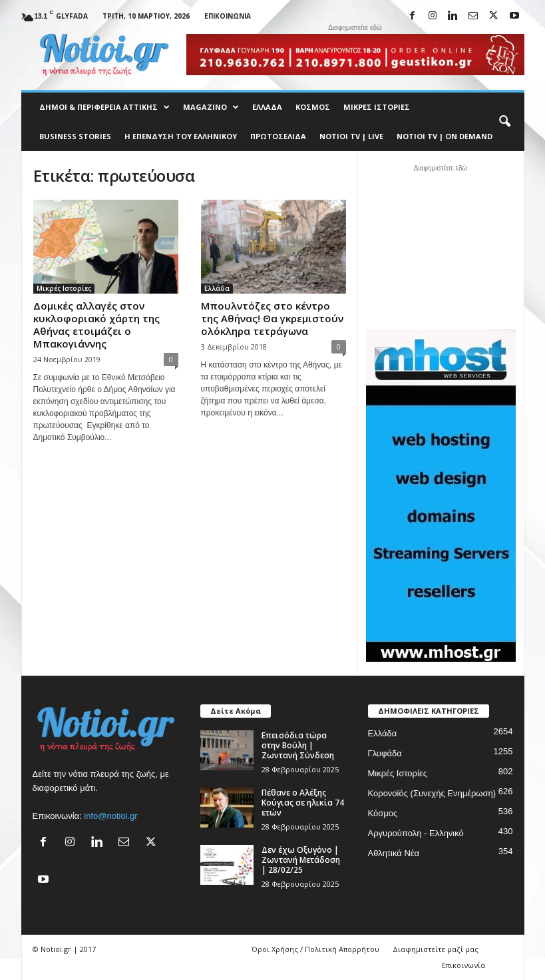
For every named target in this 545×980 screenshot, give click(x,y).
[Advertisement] (441, 245)
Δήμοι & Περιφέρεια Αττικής (104, 107)
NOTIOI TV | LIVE (351, 136)
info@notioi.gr (110, 816)
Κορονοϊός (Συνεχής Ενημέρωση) (432, 793)
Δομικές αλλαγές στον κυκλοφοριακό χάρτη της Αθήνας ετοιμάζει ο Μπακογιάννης (96, 325)
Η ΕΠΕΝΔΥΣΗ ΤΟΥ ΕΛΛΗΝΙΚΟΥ (181, 136)
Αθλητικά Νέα (394, 853)
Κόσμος (313, 107)
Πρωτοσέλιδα (278, 136)
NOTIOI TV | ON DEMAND (445, 136)
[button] (504, 122)
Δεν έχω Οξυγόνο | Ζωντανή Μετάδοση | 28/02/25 (301, 860)
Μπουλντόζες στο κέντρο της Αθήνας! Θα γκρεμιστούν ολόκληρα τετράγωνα (272, 318)
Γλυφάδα (385, 753)
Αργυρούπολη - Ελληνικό (416, 833)
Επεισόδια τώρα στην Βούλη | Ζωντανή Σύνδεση (298, 745)
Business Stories (75, 136)
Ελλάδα (267, 107)
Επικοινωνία (228, 16)
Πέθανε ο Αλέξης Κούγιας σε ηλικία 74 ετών (303, 803)
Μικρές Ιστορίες (377, 107)
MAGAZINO (211, 107)
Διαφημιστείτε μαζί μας (436, 949)
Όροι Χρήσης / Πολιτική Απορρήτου (315, 949)
